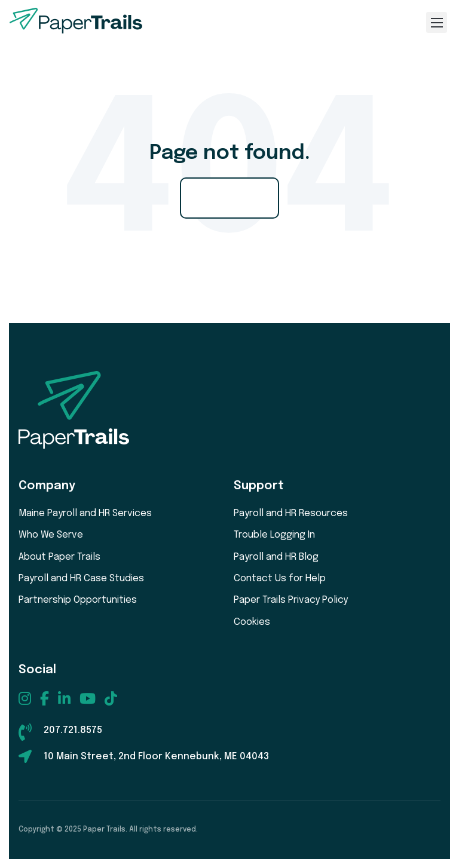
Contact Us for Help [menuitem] (280, 579)
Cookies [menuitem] (252, 622)
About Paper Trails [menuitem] (59, 557)
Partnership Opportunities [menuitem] (78, 600)
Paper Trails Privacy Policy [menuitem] (291, 600)
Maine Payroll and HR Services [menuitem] (85, 513)
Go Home (229, 198)
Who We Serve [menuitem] (51, 535)
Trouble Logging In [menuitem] (274, 535)
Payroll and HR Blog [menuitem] (276, 557)
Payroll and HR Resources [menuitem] (291, 513)
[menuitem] (25, 698)
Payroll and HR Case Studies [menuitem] (81, 579)
